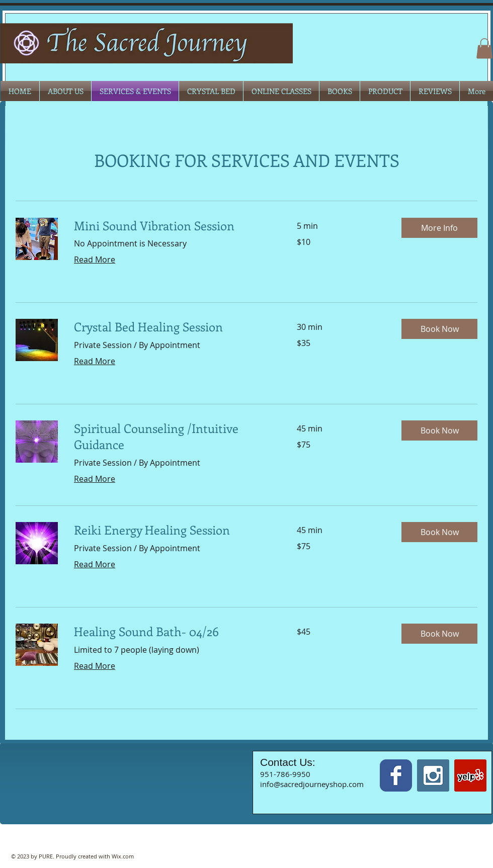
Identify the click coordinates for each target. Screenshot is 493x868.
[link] (173, 226)
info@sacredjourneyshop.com (312, 784)
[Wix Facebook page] (396, 775)
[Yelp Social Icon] (470, 775)
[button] (484, 49)
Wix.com (123, 856)
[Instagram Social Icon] (433, 775)
